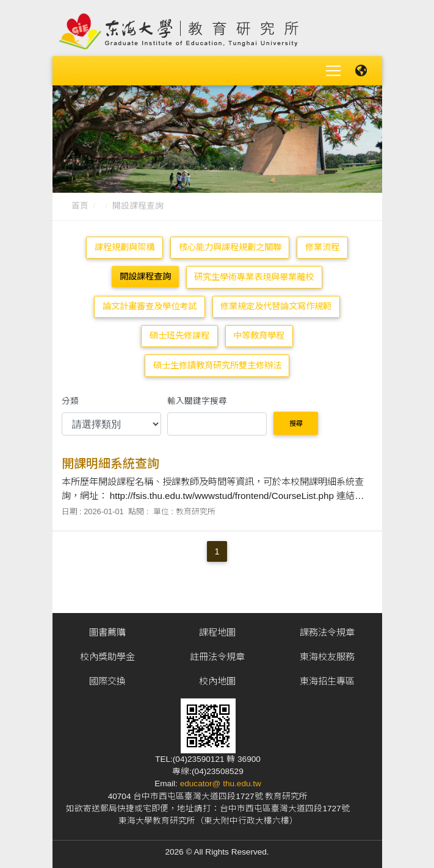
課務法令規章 (327, 630)
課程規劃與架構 (125, 245)
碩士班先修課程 (179, 333)
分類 (70, 398)
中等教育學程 (259, 333)
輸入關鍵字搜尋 (197, 398)
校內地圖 (217, 679)
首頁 (80, 203)
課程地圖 (217, 630)
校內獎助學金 (107, 654)
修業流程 (322, 245)
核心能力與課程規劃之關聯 (230, 245)
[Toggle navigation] (333, 70)
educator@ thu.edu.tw (221, 781)
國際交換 (107, 679)
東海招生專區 (327, 679)
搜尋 (296, 421)
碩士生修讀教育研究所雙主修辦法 (217, 362)
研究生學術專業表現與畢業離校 (254, 274)
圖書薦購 (107, 630)
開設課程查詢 (138, 203)
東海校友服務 (327, 654)
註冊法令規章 (217, 654)
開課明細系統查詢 (110, 461)
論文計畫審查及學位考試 (150, 304)
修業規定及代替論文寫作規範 (276, 304)
